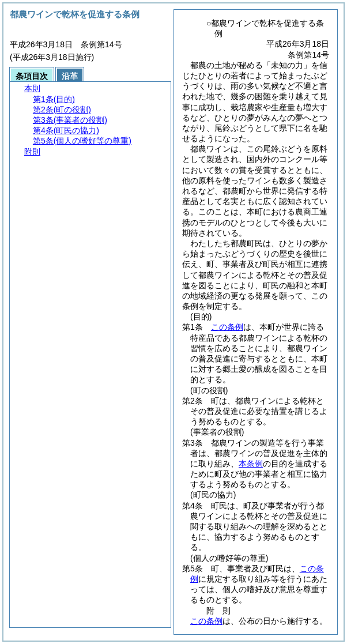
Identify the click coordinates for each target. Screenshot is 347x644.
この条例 (227, 327)
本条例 (251, 464)
